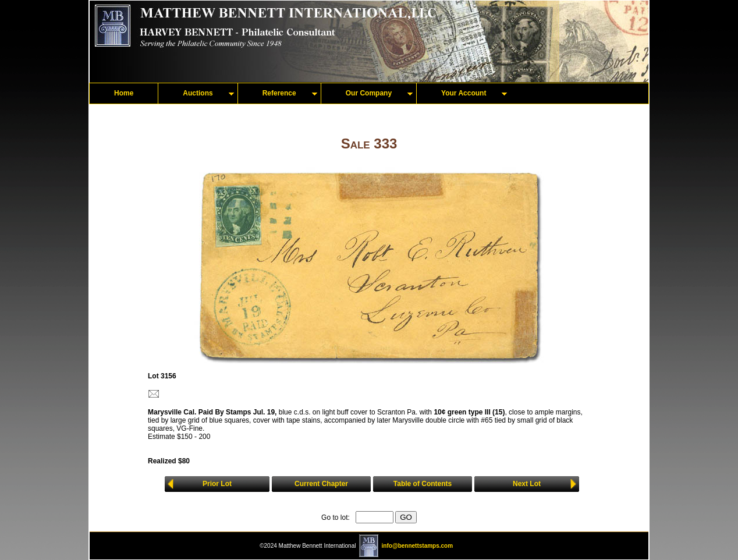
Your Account (464, 93)
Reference (279, 93)
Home (124, 93)
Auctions (198, 93)
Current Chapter (321, 484)
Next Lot (527, 484)
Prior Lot (217, 484)
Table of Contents (423, 484)
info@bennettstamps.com (418, 546)
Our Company (369, 93)
